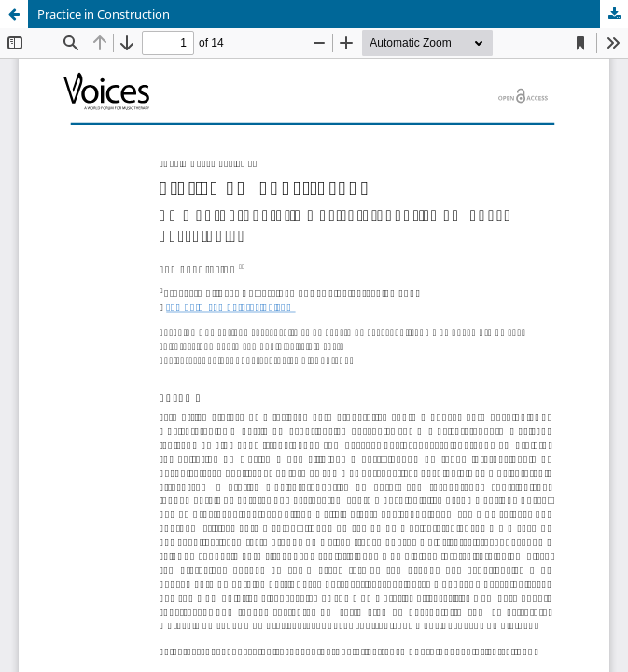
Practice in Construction (104, 14)
